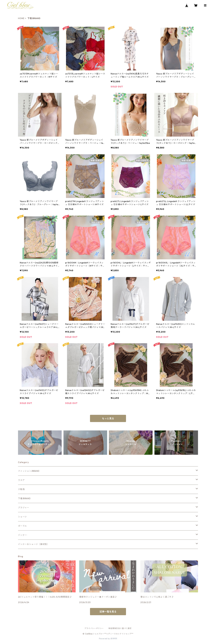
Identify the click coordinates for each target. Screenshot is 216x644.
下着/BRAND (24, 498)
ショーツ (22, 517)
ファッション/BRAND (29, 471)
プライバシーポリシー (94, 628)
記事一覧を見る (108, 612)
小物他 (21, 489)
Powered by (108, 639)
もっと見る (108, 418)
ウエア (21, 480)
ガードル (22, 526)
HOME (21, 18)
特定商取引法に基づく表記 (120, 628)
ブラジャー (24, 508)
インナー (22, 535)
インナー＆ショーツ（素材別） (34, 544)
